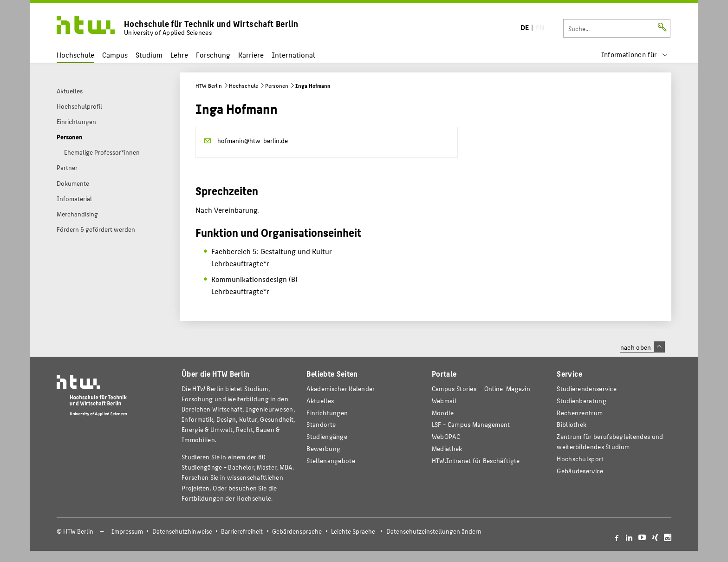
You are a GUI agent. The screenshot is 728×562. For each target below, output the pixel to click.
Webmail (444, 401)
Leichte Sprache (353, 531)
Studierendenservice (587, 389)
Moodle (443, 413)
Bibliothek (572, 424)
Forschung (213, 55)
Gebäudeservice (580, 471)
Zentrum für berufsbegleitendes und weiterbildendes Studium (610, 441)
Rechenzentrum (580, 413)
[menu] (635, 55)
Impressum (127, 531)
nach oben (643, 347)
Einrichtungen (327, 413)
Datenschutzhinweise (182, 531)
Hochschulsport (580, 459)
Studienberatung (581, 401)
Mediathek (447, 448)
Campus (115, 55)
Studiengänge (327, 436)
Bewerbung (323, 448)
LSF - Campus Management (471, 424)
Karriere (251, 55)
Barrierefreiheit (242, 531)
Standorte (321, 424)
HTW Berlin (209, 85)
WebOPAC (446, 436)
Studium (149, 55)
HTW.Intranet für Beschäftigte (476, 461)
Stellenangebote (331, 461)
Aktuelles (320, 401)
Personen (277, 85)
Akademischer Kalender (341, 389)
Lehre (179, 55)
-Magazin (481, 389)
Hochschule (75, 55)
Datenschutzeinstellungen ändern (434, 531)
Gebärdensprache (297, 531)
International (293, 55)
